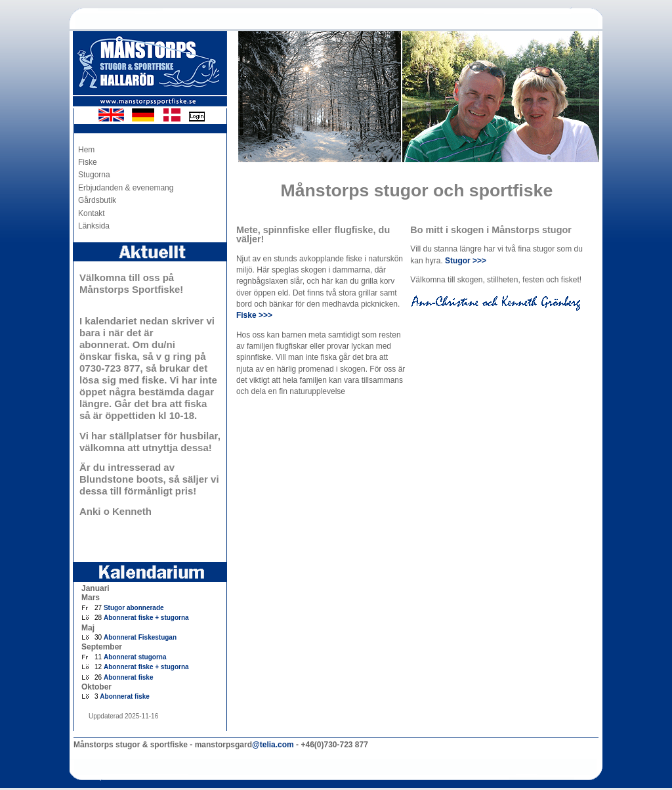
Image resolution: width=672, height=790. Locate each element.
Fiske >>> (254, 315)
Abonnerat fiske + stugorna (146, 618)
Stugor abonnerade (134, 608)
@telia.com (273, 745)
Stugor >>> (466, 261)
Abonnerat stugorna (135, 657)
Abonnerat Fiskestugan (140, 637)
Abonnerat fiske (129, 677)
